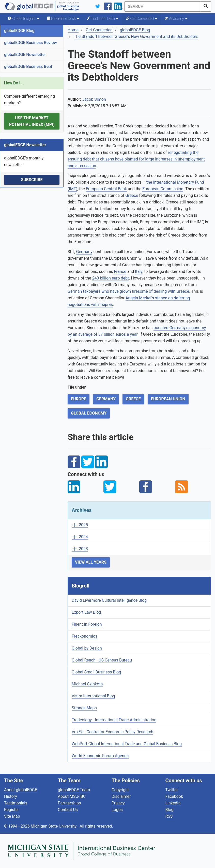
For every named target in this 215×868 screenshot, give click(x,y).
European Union (168, 399)
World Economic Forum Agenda (100, 756)
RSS (169, 816)
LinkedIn (173, 803)
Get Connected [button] (141, 19)
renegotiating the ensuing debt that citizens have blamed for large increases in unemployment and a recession (136, 159)
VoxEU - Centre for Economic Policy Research (112, 732)
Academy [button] (176, 19)
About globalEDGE (21, 790)
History (11, 796)
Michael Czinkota (87, 684)
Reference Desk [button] (63, 19)
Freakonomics (85, 636)
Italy (139, 271)
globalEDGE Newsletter (25, 55)
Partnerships (70, 803)
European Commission (163, 189)
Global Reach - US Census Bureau (102, 660)
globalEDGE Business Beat (28, 67)
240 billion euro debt (110, 278)
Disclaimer (121, 796)
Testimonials (16, 803)
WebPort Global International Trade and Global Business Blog (127, 744)
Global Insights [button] (24, 19)
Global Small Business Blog (96, 672)
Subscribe (32, 180)
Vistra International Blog (93, 696)
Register (12, 810)
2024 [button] (80, 537)
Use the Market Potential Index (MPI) (32, 121)
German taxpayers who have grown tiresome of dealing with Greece (128, 291)
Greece (132, 195)
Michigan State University (54, 826)
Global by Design (87, 648)
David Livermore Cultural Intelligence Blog (109, 600)
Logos (117, 810)
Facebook (174, 796)
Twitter (172, 790)
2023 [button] (80, 549)
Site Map (12, 816)
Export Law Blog (86, 612)
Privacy (118, 803)
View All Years (91, 562)
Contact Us (68, 810)
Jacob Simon (94, 99)
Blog (170, 810)
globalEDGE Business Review (30, 43)
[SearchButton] (206, 6)
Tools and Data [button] (102, 19)
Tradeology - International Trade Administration (114, 720)
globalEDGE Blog (19, 31)
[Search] (162, 6)
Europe (79, 399)
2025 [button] (80, 525)
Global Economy (89, 413)
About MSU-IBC (72, 796)
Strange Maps (84, 708)
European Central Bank (106, 189)
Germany (84, 252)
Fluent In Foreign (87, 624)
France (120, 271)
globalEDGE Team (74, 790)
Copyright (120, 790)
